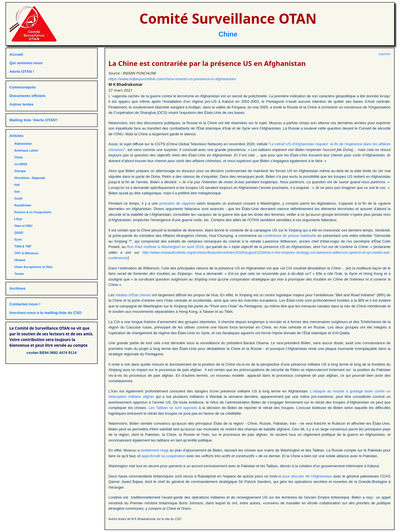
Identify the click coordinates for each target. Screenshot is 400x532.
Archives (17, 288)
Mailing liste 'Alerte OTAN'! (34, 120)
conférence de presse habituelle (290, 236)
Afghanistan (23, 144)
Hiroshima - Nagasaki (30, 178)
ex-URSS (21, 164)
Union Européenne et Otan (33, 267)
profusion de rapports (177, 203)
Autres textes (21, 104)
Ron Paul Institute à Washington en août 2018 (165, 247)
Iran (17, 192)
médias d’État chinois (133, 295)
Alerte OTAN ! (22, 71)
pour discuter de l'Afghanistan (307, 476)
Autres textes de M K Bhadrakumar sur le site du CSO (145, 519)
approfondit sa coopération (164, 456)
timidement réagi (155, 450)
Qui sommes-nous (26, 63)
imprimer (385, 54)
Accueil (16, 54)
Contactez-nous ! (25, 304)
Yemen (19, 274)
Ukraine (20, 260)
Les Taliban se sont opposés (173, 408)
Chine (228, 34)
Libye (18, 219)
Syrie (18, 239)
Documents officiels (28, 96)
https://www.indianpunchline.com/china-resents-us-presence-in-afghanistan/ (172, 79)
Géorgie (20, 171)
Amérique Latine (26, 150)
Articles (16, 136)
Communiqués (23, 87)
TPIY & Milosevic (26, 253)
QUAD (19, 233)
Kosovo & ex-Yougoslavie (33, 212)
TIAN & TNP (23, 246)
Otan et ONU (23, 226)
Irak (17, 185)
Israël (18, 198)
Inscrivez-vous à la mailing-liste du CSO (46, 313)
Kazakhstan (23, 205)
